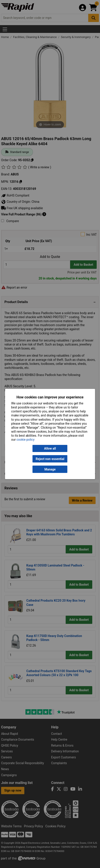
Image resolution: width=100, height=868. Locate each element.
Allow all (50, 448)
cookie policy (26, 440)
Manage (50, 469)
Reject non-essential (50, 459)
